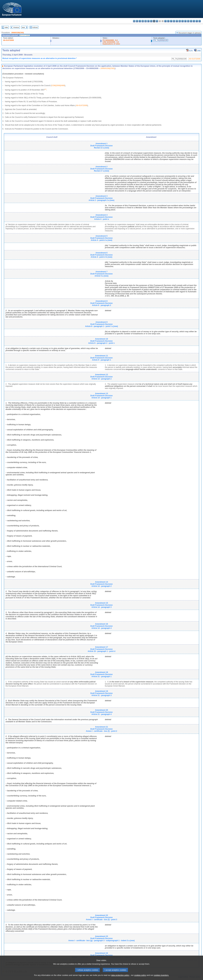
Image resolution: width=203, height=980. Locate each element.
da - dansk (143, 21)
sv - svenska (200, 21)
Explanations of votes (111, 44)
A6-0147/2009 (8, 40)
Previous (16, 27)
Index (6, 27)
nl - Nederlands (180, 21)
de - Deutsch (146, 21)
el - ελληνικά (151, 21)
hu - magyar (174, 21)
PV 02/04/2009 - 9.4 (110, 40)
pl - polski (183, 21)
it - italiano (165, 21)
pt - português (185, 21)
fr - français (157, 21)
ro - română (188, 21)
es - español (137, 21)
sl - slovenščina (194, 21)
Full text (35, 27)
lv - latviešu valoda (168, 21)
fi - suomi (197, 21)
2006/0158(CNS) (18, 33)
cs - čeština (140, 21)
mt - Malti (177, 21)
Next (23, 27)
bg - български (134, 21)
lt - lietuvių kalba (171, 21)
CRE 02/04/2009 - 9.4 (111, 42)
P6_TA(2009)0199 (161, 40)
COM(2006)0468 (58, 86)
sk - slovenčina (191, 21)
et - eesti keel (148, 21)
